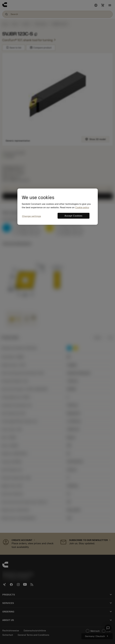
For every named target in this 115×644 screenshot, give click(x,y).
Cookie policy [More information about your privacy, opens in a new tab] (82, 207)
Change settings (32, 216)
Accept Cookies (73, 216)
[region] (58, 207)
